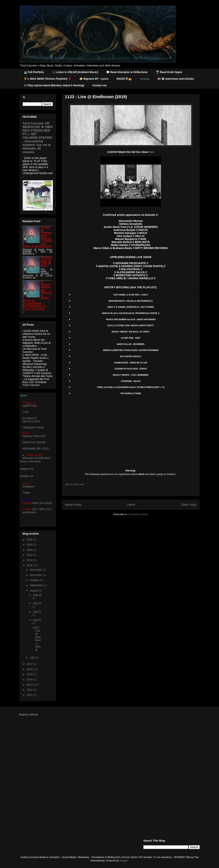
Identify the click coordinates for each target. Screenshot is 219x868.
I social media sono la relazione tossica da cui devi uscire (36, 334)
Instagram (29, 486)
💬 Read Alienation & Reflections (127, 72)
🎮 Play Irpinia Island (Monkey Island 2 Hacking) (54, 85)
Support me (27, 469)
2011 (30, 695)
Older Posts (189, 505)
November (36, 575)
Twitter (27, 493)
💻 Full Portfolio (34, 72)
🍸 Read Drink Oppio (169, 72)
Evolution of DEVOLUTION (31, 420)
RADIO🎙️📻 (124, 79)
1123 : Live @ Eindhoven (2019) (96, 97)
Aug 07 (37, 620)
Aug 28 (37, 595)
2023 (30, 550)
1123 (26, 412)
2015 (30, 674)
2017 (30, 664)
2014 (30, 679)
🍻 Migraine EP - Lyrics (94, 79)
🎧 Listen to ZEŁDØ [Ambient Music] (75, 72)
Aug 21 (37, 612)
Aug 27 (37, 603)
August (34, 590)
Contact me (99, 85)
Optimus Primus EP (34, 436)
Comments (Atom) (138, 514)
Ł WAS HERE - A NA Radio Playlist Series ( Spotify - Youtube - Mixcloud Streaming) (36, 359)
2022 (30, 555)
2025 (30, 540)
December (36, 570)
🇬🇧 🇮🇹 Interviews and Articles (176, 79)
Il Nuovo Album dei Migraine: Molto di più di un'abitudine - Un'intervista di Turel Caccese (37, 346)
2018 (30, 565)
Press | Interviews (30, 461)
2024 (30, 545)
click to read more (75, 484)
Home (131, 505)
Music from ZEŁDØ (34, 442)
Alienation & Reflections (37, 458)
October (35, 580)
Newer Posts (73, 505)
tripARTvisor (30, 406)
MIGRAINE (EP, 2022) (36, 449)
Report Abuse (29, 714)
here (152, 152)
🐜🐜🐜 (144, 79)
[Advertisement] (110, 749)
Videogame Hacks (33, 427)
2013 (30, 685)
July (33, 658)
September (37, 585)
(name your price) (37, 503)
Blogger (124, 861)
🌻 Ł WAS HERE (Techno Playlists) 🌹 (48, 79)
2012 (30, 690)
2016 (30, 669)
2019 (30, 560)
